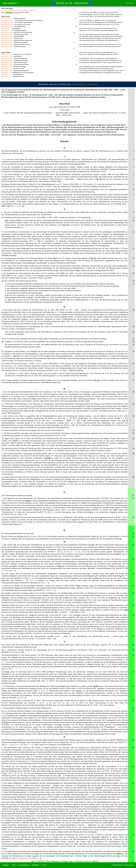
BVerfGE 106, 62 (7, 26)
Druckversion (25, 10)
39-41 (4, 662)
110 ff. (30, 745)
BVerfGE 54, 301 (7, 34)
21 (133, 339)
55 (133, 701)
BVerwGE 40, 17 (7, 18)
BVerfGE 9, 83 (6, 73)
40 (133, 533)
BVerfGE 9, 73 (6, 74)
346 (3, 571)
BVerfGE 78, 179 (7, 30)
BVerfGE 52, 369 (7, 36)
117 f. (46, 583)
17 (133, 284)
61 (133, 783)
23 (133, 345)
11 (133, 232)
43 (133, 559)
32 (133, 433)
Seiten (13, 10)
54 (133, 686)
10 (133, 220)
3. (78, 16)
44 (133, 574)
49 (133, 636)
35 (133, 454)
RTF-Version (5, 10)
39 (133, 517)
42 (133, 545)
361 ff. (8, 745)
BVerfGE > (36, 865)
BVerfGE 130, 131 (7, 20)
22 (133, 342)
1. (78, 12)
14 (133, 266)
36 (133, 477)
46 (133, 593)
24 (133, 351)
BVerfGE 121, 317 (7, 22)
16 (133, 281)
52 (133, 655)
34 (133, 448)
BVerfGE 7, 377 (6, 76)
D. (65, 530)
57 (133, 711)
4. (78, 40)
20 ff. (44, 865)
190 (59, 703)
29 (133, 404)
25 (133, 364)
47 (133, 605)
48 (133, 615)
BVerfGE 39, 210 (7, 42)
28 (133, 392)
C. (65, 492)
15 (133, 273)
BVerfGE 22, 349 (7, 54)
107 (13, 571)
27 (133, 380)
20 (133, 332)
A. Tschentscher (91, 84)
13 (133, 258)
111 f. (38, 858)
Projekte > (6, 865)
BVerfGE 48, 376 (7, 38)
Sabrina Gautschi (78, 84)
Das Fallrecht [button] (9, 3)
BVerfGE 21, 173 (7, 56)
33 (133, 439)
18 (133, 310)
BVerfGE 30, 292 (7, 46)
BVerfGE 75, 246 (7, 32)
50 (133, 645)
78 (61, 552)
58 (133, 740)
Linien (17, 10)
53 (133, 672)
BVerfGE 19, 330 (7, 58)
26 (133, 373)
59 (133, 748)
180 (87, 552)
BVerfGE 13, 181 (7, 64)
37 (133, 496)
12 (133, 249)
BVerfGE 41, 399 (7, 40)
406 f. (33, 580)
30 (133, 416)
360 (53, 512)
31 (133, 430)
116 (72, 703)
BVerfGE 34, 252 (7, 44)
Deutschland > (25, 865)
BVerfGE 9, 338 (6, 70)
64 (133, 851)
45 (133, 586)
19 (133, 327)
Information (130, 3)
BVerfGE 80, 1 (6, 28)
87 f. (45, 703)
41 (133, 536)
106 (24, 698)
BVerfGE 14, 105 (7, 62)
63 (133, 835)
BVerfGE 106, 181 (7, 24)
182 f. (52, 590)
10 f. (18, 745)
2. (78, 14)
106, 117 (73, 552)
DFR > (15, 865)
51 (133, 650)
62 (133, 802)
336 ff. (30, 578)
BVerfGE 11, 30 (6, 68)
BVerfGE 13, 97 (6, 66)
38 (133, 498)
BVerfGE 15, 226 (7, 60)
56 (133, 708)
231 (85, 703)
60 (133, 766)
